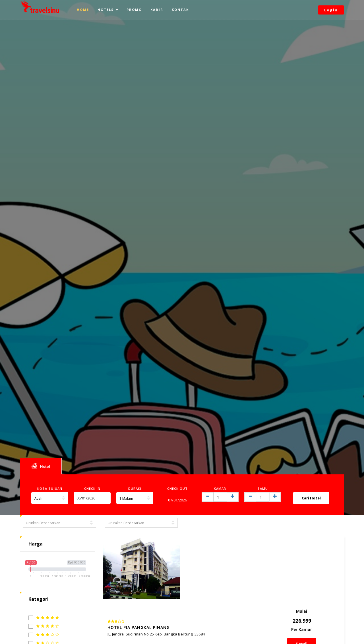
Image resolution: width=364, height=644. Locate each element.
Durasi (135, 488)
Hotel (41, 466)
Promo (134, 10)
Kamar (220, 488)
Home (83, 10)
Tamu (263, 488)
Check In (92, 488)
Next (333, 624)
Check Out (177, 488)
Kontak (180, 10)
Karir (157, 10)
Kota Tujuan (50, 488)
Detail (317, 585)
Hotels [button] (108, 10)
